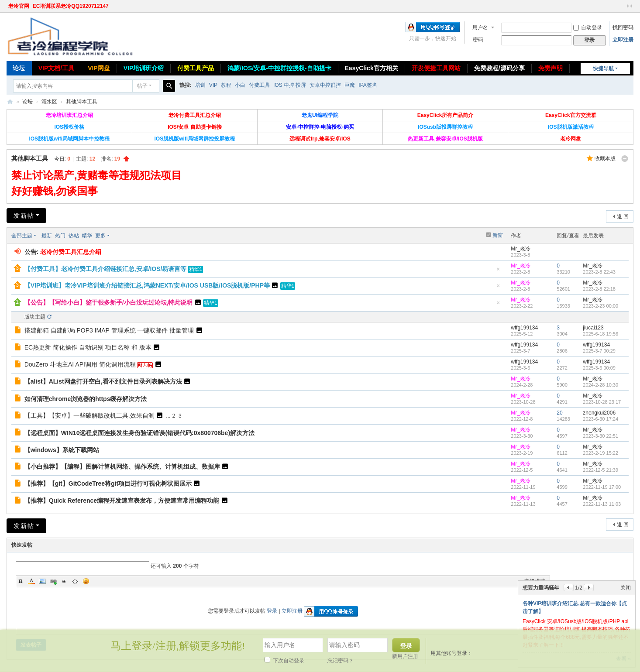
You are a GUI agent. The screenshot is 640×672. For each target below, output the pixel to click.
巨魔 (350, 85)
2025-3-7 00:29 (599, 351)
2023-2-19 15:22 (600, 453)
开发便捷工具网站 (436, 68)
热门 (60, 236)
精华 (87, 236)
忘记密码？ (341, 661)
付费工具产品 (196, 68)
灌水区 (49, 102)
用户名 (480, 27)
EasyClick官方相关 (372, 68)
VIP (213, 85)
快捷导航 (603, 69)
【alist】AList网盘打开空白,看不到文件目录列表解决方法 (103, 381)
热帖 (74, 236)
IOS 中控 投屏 (290, 85)
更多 (100, 236)
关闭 (626, 588)
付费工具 (259, 85)
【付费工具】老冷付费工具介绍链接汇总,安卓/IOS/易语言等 (106, 269)
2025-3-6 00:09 (599, 368)
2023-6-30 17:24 (600, 419)
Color (31, 581)
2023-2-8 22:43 (599, 272)
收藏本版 (605, 158)
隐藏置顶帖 (498, 272)
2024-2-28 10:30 (600, 385)
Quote (64, 581)
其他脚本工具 (82, 102)
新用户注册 (405, 656)
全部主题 (22, 236)
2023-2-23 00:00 (600, 306)
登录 (272, 611)
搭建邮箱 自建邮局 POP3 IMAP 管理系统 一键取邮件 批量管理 (109, 330)
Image (42, 581)
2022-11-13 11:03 (602, 504)
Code (75, 581)
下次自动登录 (284, 661)
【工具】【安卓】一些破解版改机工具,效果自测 (89, 415)
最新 (47, 236)
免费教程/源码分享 (499, 68)
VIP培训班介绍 (144, 68)
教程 (226, 85)
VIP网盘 (99, 68)
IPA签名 (368, 85)
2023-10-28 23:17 (602, 402)
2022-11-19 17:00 (602, 487)
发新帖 (24, 216)
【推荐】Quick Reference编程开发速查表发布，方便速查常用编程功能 (122, 501)
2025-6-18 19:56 (600, 334)
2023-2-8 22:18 (599, 289)
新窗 (498, 235)
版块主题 (35, 317)
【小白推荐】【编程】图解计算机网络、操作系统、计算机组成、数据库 (122, 466)
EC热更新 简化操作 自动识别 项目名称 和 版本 (88, 347)
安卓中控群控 (325, 85)
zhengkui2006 (599, 413)
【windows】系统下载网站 (62, 450)
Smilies (86, 581)
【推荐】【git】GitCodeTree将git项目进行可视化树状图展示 (108, 483)
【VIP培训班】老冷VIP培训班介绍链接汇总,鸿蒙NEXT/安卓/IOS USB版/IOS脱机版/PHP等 (147, 285)
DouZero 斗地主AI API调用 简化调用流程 (80, 364)
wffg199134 (524, 328)
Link (53, 581)
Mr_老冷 (521, 249)
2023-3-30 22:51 (600, 436)
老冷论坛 (10, 102)
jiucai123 (593, 328)
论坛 (19, 68)
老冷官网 (19, 6)
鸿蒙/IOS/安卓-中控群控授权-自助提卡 (279, 68)
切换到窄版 (630, 6)
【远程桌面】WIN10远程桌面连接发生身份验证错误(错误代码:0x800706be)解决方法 (139, 433)
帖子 (142, 86)
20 (559, 413)
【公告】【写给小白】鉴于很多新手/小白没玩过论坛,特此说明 (109, 302)
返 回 (623, 216)
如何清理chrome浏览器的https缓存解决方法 (86, 399)
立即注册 (623, 40)
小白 (240, 85)
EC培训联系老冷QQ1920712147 (71, 6)
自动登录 (588, 27)
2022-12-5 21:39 (600, 470)
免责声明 (551, 68)
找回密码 (623, 27)
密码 (478, 40)
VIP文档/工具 (56, 68)
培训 (200, 85)
